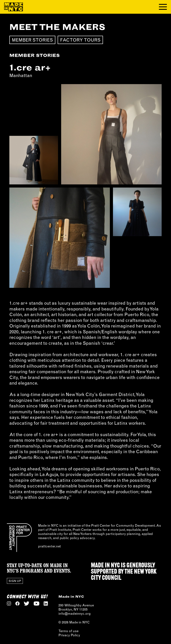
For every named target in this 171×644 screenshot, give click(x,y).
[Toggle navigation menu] (163, 7)
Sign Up (15, 581)
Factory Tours (80, 40)
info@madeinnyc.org (75, 613)
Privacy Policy (69, 635)
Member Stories (32, 40)
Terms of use (68, 631)
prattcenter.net (49, 546)
